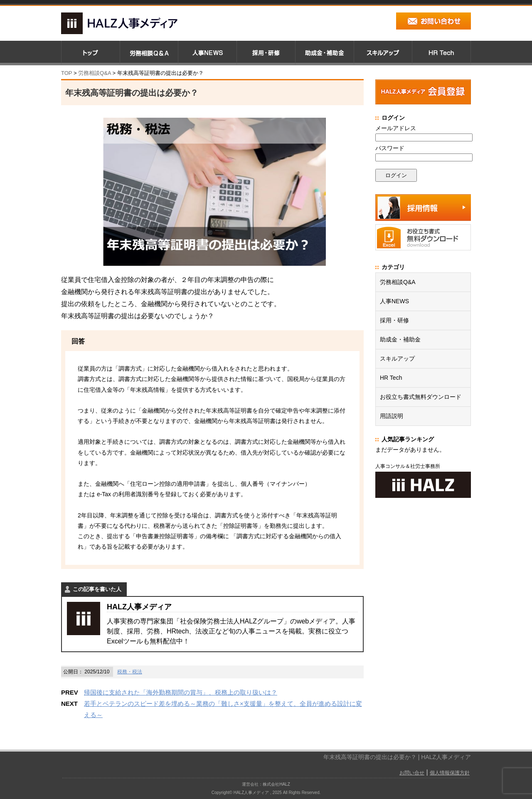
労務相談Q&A (95, 73)
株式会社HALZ (276, 784)
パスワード (390, 148)
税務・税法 (130, 672)
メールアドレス (396, 128)
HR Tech (391, 378)
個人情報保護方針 (450, 773)
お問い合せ (412, 773)
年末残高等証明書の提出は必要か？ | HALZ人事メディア (397, 757)
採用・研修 (394, 320)
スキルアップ (397, 359)
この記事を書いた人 (97, 589)
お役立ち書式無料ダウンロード (421, 397)
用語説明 (392, 416)
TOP (66, 73)
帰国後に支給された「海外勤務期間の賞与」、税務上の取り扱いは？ (181, 692)
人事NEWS (394, 301)
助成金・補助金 (400, 339)
